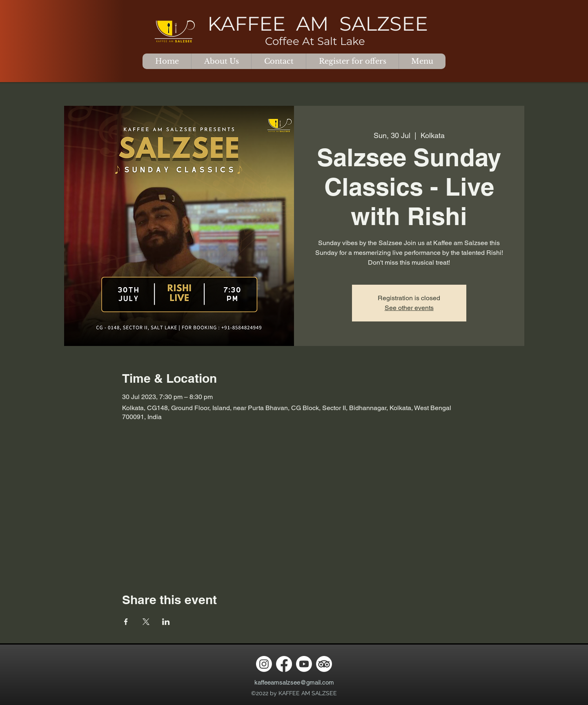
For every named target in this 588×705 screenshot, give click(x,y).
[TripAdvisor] (324, 664)
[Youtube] (304, 664)
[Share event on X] (146, 622)
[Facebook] (284, 664)
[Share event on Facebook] (126, 622)
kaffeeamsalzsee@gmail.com (294, 682)
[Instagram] (264, 664)
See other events (409, 308)
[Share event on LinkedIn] (166, 622)
